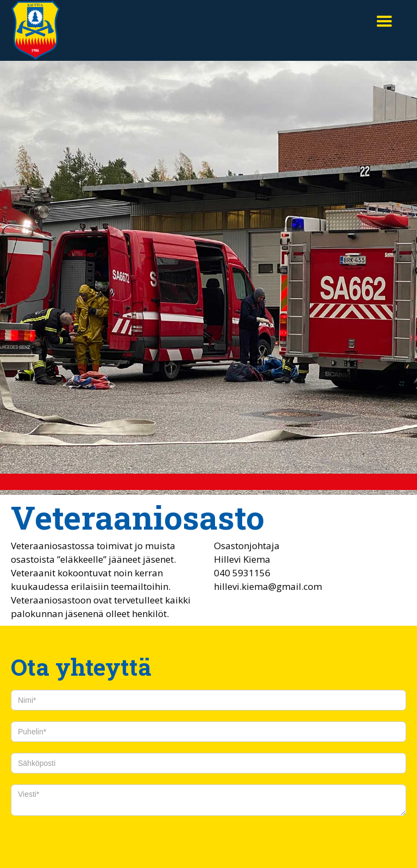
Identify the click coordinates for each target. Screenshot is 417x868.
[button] (384, 22)
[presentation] (93, 842)
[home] (35, 30)
